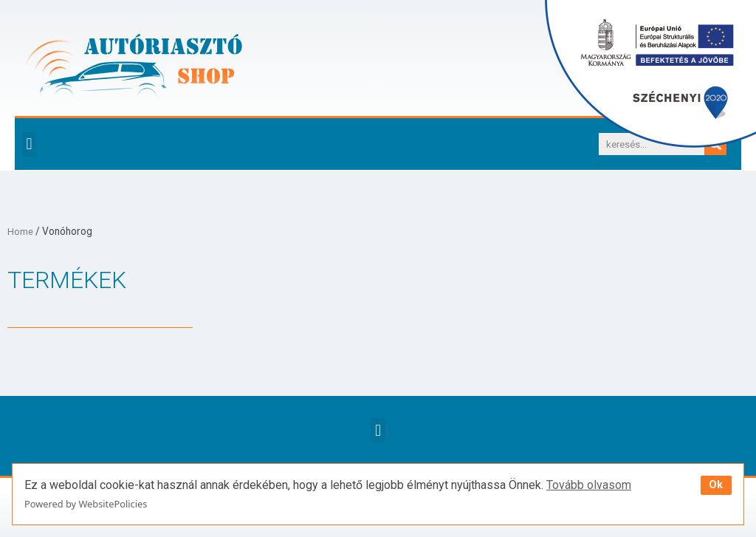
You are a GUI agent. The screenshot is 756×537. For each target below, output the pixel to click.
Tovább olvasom (589, 485)
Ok (716, 485)
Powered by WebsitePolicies (86, 504)
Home (21, 231)
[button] (29, 144)
